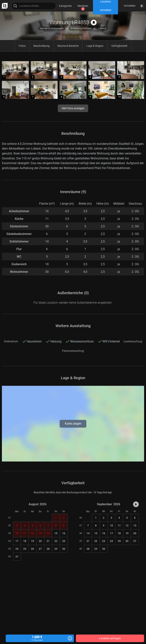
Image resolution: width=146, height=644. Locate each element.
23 (64, 541)
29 (56, 549)
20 (40, 541)
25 (25, 549)
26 (33, 549)
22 (56, 541)
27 (40, 549)
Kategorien (65, 6)
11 (119, 525)
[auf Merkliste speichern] (94, 23)
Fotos (22, 46)
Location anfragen (110, 638)
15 (56, 533)
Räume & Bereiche (68, 46)
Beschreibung (42, 46)
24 (17, 549)
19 (33, 541)
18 (25, 541)
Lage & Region (95, 46)
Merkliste (83, 6)
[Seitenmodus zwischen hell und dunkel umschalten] (142, 6)
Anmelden (130, 6)
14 (88, 533)
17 (17, 541)
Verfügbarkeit (119, 46)
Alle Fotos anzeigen (73, 108)
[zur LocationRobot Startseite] (4, 6)
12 (127, 525)
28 (48, 549)
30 (64, 549)
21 (48, 541)
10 (111, 525)
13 (135, 525)
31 (17, 557)
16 (64, 533)
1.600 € (40, 638)
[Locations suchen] (34, 6)
